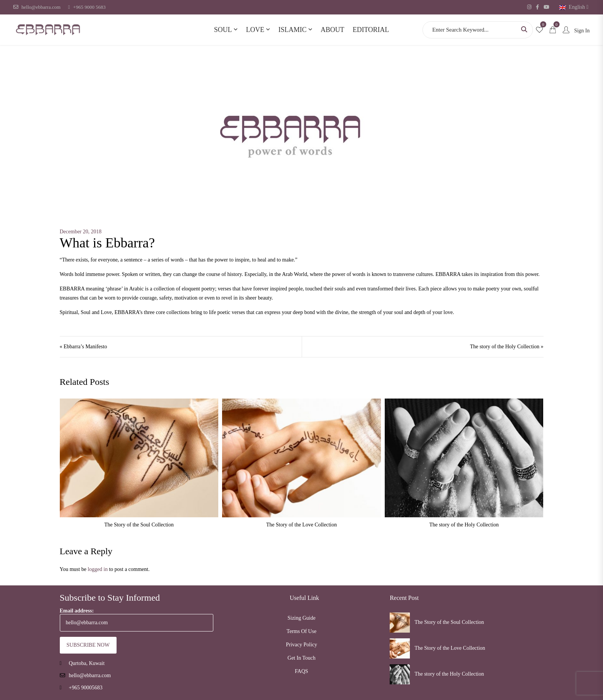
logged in (98, 569)
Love (255, 30)
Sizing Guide (302, 618)
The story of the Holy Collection (464, 525)
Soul (223, 30)
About (333, 30)
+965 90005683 (86, 688)
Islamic (293, 30)
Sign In (575, 31)
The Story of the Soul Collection (139, 525)
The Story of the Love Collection (301, 525)
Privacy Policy (301, 645)
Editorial (371, 30)
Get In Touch (301, 658)
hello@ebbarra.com (37, 7)
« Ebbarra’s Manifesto (83, 347)
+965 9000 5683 (87, 7)
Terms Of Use (301, 631)
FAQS (301, 671)
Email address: (137, 620)
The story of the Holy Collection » (507, 347)
